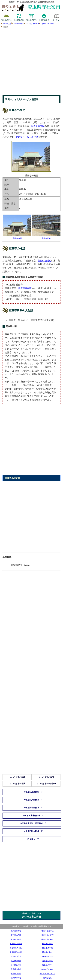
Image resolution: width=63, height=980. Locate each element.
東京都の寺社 (16, 931)
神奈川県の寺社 (47, 931)
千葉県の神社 (16, 978)
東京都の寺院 (16, 935)
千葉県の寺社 (16, 969)
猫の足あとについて (47, 974)
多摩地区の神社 (16, 952)
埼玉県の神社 (31, 17)
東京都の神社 (16, 939)
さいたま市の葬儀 (31, 917)
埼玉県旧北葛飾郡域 (31, 816)
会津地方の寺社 (47, 969)
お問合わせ (47, 978)
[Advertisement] (31, 62)
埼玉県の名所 (44, 17)
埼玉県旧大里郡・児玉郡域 (31, 823)
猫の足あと (7, 24)
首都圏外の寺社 (47, 956)
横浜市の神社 (47, 952)
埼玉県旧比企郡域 (31, 831)
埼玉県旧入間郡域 (31, 800)
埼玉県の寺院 (19, 17)
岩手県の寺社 (47, 961)
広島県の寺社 (47, 965)
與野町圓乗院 (38, 126)
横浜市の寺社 (47, 944)
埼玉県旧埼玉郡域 (31, 808)
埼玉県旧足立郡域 (31, 792)
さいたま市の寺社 (33, 24)
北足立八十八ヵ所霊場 (27, 137)
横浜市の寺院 (47, 948)
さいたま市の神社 (18, 784)
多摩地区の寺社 (16, 944)
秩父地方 (31, 839)
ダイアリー (57, 17)
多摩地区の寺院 (16, 948)
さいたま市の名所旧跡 (46, 784)
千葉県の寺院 (16, 974)
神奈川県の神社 (47, 939)
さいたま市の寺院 (48, 24)
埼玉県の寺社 (6, 17)
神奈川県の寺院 (47, 935)
